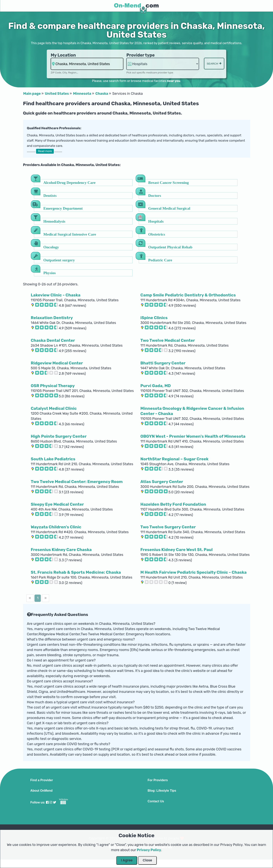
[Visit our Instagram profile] (51, 802)
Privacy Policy (149, 850)
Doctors (155, 195)
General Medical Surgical (169, 208)
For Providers (158, 780)
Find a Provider (42, 780)
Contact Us (156, 801)
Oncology (51, 247)
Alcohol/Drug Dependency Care (70, 182)
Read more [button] (45, 151)
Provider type (140, 55)
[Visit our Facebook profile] (47, 802)
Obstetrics (157, 234)
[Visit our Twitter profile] (55, 802)
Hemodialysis (54, 221)
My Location (63, 55)
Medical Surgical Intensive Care (70, 234)
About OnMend (41, 791)
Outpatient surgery (59, 260)
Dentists (50, 195)
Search (214, 64)
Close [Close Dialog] (147, 860)
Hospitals (156, 221)
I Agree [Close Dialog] (127, 860)
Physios (50, 273)
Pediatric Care (160, 260)
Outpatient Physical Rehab (170, 247)
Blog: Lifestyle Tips (162, 791)
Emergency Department (63, 208)
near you (173, 81)
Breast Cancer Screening (169, 182)
